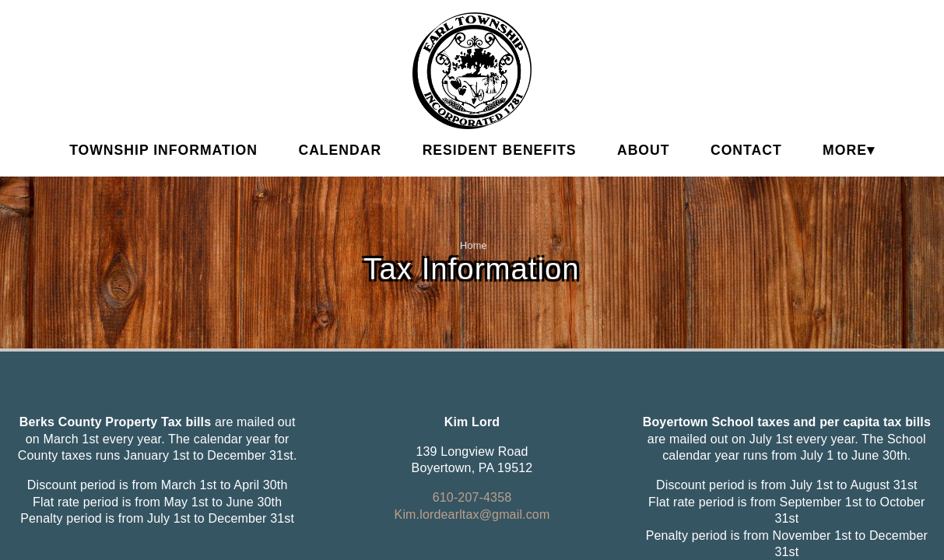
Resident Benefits (500, 150)
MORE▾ (849, 150)
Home (474, 245)
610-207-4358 (472, 497)
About (644, 150)
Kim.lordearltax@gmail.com (472, 514)
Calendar (340, 150)
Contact (746, 150)
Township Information (163, 150)
